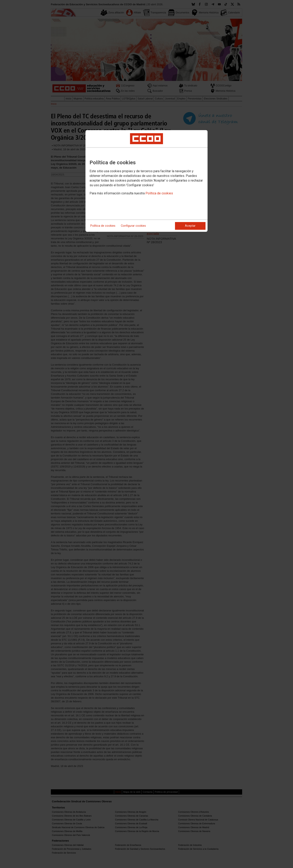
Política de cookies (159, 193)
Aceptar (190, 226)
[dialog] (146, 181)
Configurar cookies (133, 226)
